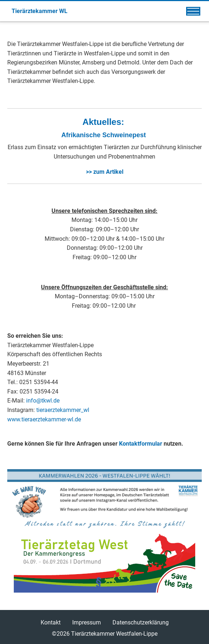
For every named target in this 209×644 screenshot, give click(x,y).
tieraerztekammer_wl (63, 410)
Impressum (87, 622)
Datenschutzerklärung (141, 622)
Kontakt (51, 622)
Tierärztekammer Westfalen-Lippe (114, 634)
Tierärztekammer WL (40, 11)
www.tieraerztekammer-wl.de (44, 419)
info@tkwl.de (43, 401)
